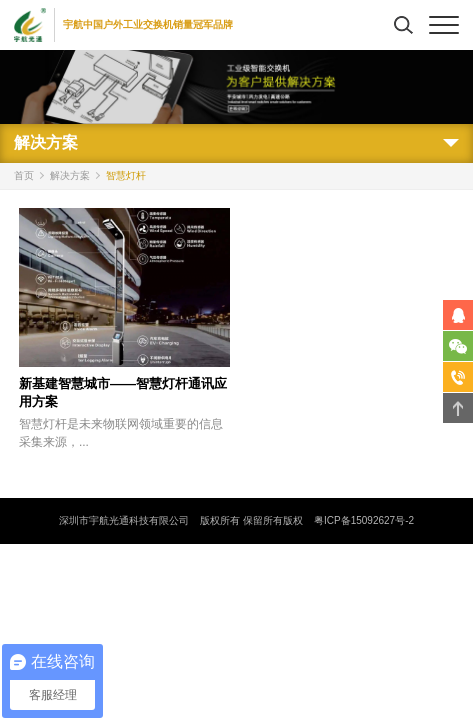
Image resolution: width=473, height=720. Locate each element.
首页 (24, 175)
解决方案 (70, 175)
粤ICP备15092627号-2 (364, 520)
